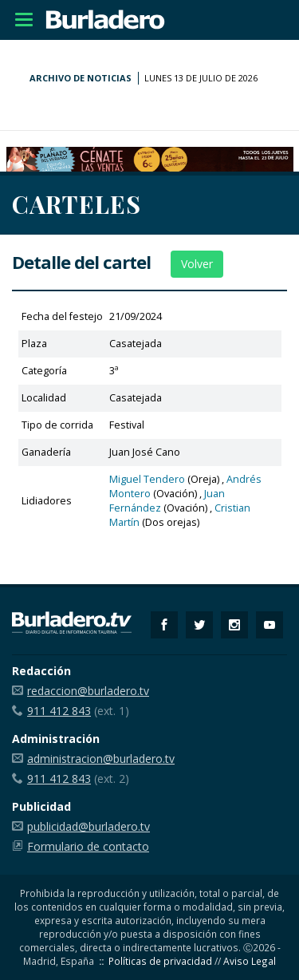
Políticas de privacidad (160, 961)
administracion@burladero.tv (101, 759)
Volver (197, 264)
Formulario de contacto (88, 846)
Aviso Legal (250, 961)
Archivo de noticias (81, 78)
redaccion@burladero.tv (88, 691)
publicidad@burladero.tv (89, 826)
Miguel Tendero (147, 479)
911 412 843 (59, 711)
